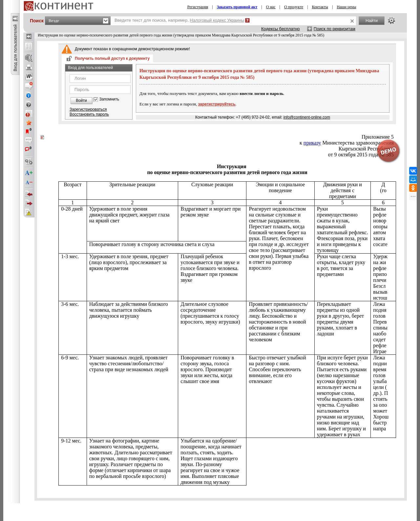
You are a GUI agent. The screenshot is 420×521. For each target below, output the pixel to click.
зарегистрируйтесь (217, 104)
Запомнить (109, 99)
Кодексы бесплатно (281, 29)
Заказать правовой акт (237, 7)
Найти (372, 21)
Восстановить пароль (89, 114)
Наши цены (346, 7)
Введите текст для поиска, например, (179, 20)
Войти (81, 101)
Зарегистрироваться (88, 109)
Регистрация (198, 7)
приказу (312, 143)
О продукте (294, 7)
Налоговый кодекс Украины (217, 20)
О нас (271, 7)
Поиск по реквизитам (335, 29)
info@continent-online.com (307, 117)
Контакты (320, 7)
